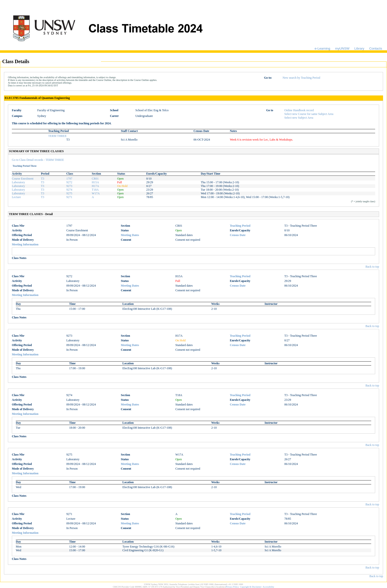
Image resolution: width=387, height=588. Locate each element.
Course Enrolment (23, 179)
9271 (69, 197)
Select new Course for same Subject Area (309, 114)
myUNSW (342, 48)
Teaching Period (240, 226)
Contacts (376, 48)
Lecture (16, 197)
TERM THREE (57, 136)
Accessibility (268, 587)
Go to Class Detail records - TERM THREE (38, 160)
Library (359, 48)
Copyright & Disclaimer (251, 587)
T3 (43, 179)
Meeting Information (25, 244)
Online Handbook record (299, 110)
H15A (95, 182)
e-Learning (322, 48)
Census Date (238, 235)
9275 (69, 193)
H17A (95, 186)
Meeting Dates (130, 235)
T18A (95, 190)
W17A (96, 193)
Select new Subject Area (299, 118)
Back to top (372, 267)
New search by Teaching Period (301, 78)
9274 (69, 190)
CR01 (95, 179)
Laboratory (18, 182)
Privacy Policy (232, 587)
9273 (69, 186)
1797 (69, 179)
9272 (69, 182)
